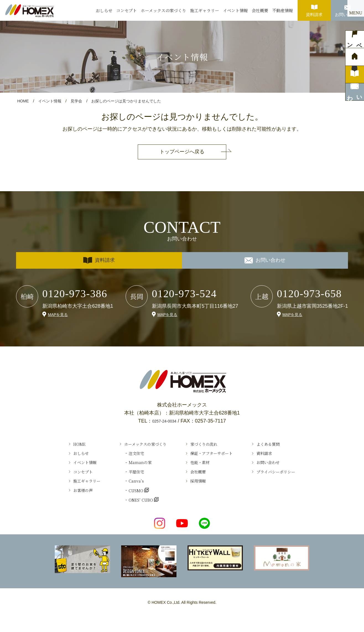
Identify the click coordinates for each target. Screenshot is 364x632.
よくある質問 (282, 445)
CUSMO (125, 506)
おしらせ (104, 10)
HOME (23, 101)
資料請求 (314, 8)
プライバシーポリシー (292, 482)
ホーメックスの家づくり (163, 10)
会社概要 (260, 10)
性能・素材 (201, 470)
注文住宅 (125, 457)
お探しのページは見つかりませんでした (132, 101)
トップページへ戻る (182, 152)
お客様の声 (64, 506)
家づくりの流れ (206, 445)
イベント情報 (235, 10)
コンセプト (127, 10)
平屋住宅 (125, 482)
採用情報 (199, 494)
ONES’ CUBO (132, 518)
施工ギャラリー (205, 10)
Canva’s (125, 494)
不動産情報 (283, 10)
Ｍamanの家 (129, 470)
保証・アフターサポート (216, 457)
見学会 (79, 101)
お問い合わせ (347, 8)
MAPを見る (59, 314)
